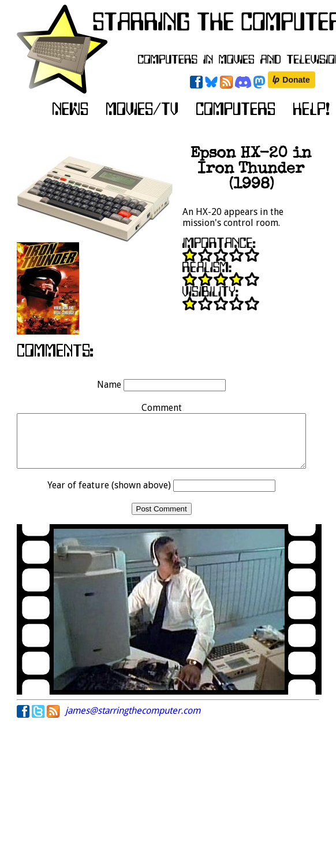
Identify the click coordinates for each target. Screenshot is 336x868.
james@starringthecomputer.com (133, 721)
